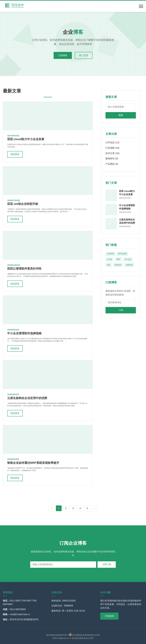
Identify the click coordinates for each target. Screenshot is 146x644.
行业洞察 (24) (112, 148)
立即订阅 (107, 564)
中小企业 (128, 259)
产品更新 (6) (112, 164)
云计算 (109, 259)
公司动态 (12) (112, 142)
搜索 (121, 115)
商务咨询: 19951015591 (64, 601)
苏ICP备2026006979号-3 (57, 635)
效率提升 (118, 265)
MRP (118, 259)
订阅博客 (63, 55)
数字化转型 (122, 254)
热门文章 (84, 55)
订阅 (121, 310)
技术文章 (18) (112, 153)
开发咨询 (109, 616)
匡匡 (109, 265)
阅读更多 (15, 154)
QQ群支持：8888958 (62, 606)
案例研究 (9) (112, 159)
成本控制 (129, 265)
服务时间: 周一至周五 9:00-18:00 (68, 611)
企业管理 (110, 254)
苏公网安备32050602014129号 (84, 635)
